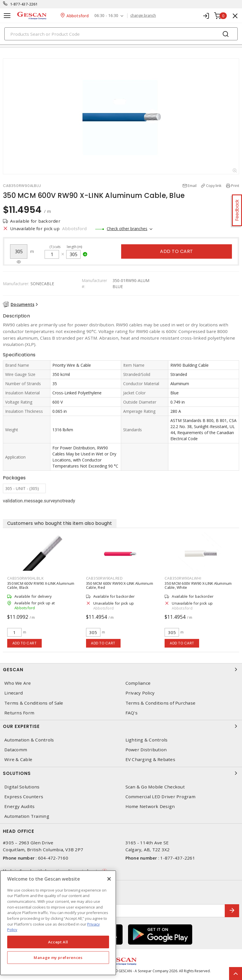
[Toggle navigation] (7, 16)
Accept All (58, 942)
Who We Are (18, 683)
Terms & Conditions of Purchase (161, 703)
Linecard (14, 693)
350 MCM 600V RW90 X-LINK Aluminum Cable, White (198, 585)
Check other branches (127, 229)
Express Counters (24, 797)
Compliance (138, 683)
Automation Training (27, 816)
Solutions (121, 773)
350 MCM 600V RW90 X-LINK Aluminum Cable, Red (120, 585)
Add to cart (177, 251)
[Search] (121, 34)
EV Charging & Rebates (150, 759)
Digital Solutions (22, 787)
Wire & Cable (18, 759)
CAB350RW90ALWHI (183, 578)
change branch (143, 16)
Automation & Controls (29, 740)
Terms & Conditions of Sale (34, 703)
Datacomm (16, 750)
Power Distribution (146, 750)
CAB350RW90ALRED (104, 578)
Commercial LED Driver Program (160, 797)
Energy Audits (19, 806)
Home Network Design (150, 806)
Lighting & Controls (147, 740)
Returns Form (19, 713)
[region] (58, 923)
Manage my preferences (58, 958)
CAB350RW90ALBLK (25, 578)
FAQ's (132, 713)
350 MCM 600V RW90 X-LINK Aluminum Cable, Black (41, 585)
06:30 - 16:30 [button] (106, 16)
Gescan (121, 669)
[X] (109, 879)
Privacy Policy (140, 693)
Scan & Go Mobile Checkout (155, 787)
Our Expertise (121, 726)
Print (235, 186)
